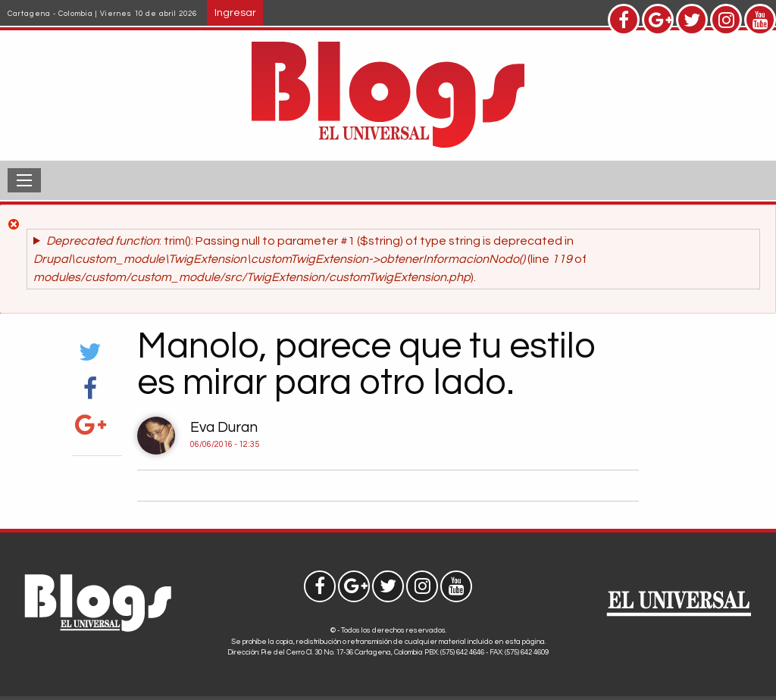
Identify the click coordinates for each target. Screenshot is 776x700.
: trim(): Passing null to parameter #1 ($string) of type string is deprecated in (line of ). (310, 259)
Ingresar (235, 12)
